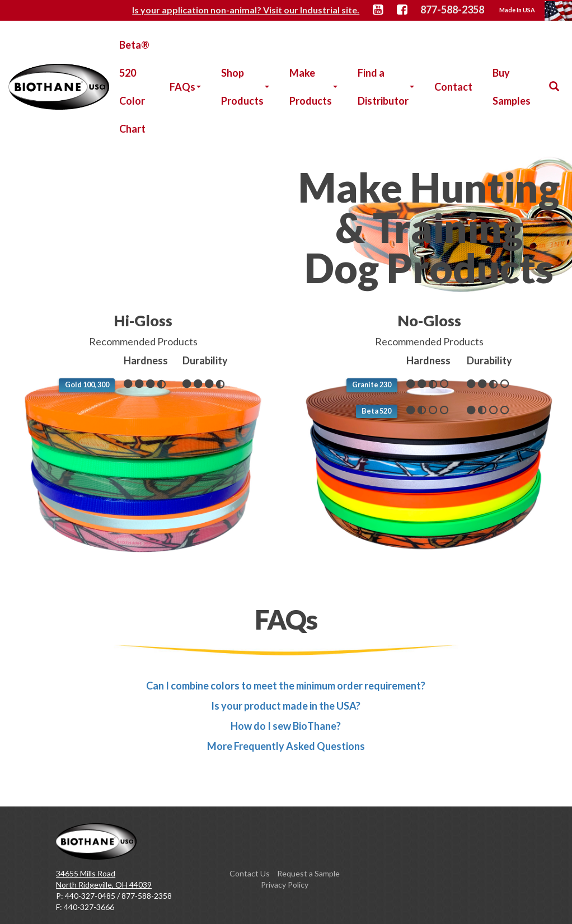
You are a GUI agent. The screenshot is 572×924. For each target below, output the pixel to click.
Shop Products (245, 87)
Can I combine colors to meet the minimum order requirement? (286, 686)
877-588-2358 (453, 10)
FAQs (185, 87)
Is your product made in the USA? (286, 706)
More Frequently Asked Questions (286, 746)
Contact (453, 87)
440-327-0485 (90, 896)
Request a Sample (308, 873)
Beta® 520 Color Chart (134, 87)
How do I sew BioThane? (286, 726)
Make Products (313, 87)
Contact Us (250, 873)
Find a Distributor (386, 87)
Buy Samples (512, 87)
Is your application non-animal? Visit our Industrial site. (249, 10)
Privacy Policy (285, 885)
